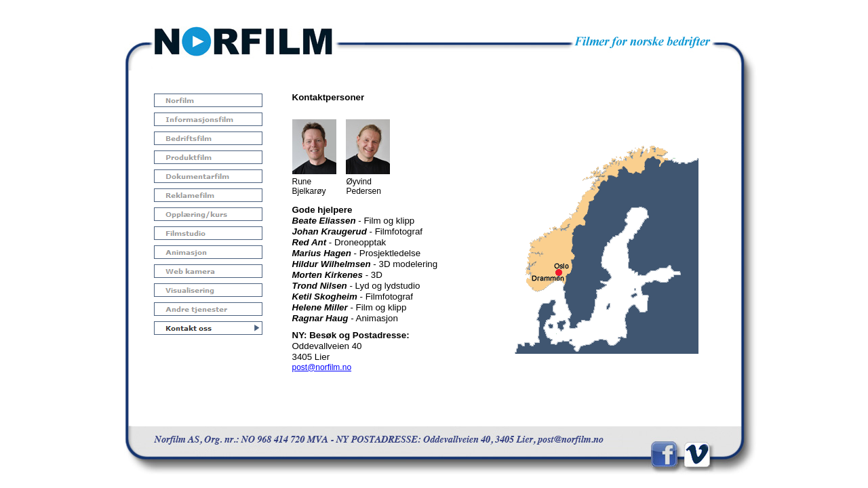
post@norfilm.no (322, 367)
